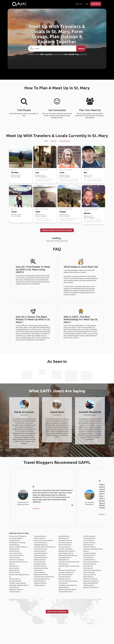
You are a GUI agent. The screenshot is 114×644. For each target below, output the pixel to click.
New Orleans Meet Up (65, 575)
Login (87, 4)
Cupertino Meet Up (40, 555)
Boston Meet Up (14, 570)
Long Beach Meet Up (90, 553)
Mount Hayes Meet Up (41, 568)
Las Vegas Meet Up (65, 547)
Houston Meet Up (15, 579)
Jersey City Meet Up (16, 553)
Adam (38, 212)
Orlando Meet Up (39, 538)
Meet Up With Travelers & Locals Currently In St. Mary (57, 136)
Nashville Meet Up (40, 581)
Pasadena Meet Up (89, 555)
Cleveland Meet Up (89, 538)
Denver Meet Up (14, 551)
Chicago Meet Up (15, 540)
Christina (15, 172)
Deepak (63, 212)
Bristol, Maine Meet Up (90, 583)
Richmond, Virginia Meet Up (67, 570)
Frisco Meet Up (88, 568)
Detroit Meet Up (88, 545)
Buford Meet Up (64, 538)
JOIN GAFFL (96, 4)
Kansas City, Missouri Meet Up (43, 540)
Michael (87, 213)
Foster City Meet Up (90, 575)
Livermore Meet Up (40, 551)
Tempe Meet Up (88, 558)
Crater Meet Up (88, 566)
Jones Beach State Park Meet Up (69, 562)
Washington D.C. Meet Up (17, 543)
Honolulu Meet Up (40, 572)
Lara (37, 172)
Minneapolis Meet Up (65, 540)
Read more (36, 509)
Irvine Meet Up (38, 570)
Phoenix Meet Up (15, 572)
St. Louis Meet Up (39, 562)
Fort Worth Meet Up (90, 564)
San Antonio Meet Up (41, 543)
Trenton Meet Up (15, 558)
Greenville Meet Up (65, 577)
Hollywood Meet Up (40, 583)
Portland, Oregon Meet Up (17, 583)
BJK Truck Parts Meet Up (91, 562)
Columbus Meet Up (40, 536)
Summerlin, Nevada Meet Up (92, 570)
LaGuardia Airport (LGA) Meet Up (44, 577)
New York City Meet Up (16, 555)
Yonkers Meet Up (15, 592)
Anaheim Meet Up (39, 585)
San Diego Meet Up (15, 581)
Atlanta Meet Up (14, 549)
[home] (19, 4)
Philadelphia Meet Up (41, 545)
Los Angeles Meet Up (16, 538)
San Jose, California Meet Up (18, 547)
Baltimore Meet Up (40, 560)
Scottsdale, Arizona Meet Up (68, 585)
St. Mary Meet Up (65, 141)
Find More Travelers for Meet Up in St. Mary (57, 230)
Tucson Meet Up (89, 540)
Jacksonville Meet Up (41, 558)
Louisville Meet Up (89, 560)
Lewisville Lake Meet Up (66, 572)
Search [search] (81, 48)
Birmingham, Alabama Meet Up (19, 585)
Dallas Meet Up (14, 566)
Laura (62, 172)
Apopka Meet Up (64, 587)
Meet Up (54, 141)
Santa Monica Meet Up (90, 579)
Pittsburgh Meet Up (40, 564)
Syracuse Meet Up (89, 572)
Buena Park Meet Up (65, 545)
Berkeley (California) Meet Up (68, 555)
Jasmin (14, 212)
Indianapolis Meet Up (16, 590)
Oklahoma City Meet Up (91, 587)
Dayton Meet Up (88, 577)
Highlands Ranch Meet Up (67, 551)
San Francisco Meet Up (16, 560)
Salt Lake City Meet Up (66, 549)
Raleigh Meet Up (64, 560)
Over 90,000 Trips (72, 54)
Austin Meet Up (14, 568)
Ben (85, 172)
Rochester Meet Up (89, 547)
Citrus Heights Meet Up (66, 553)
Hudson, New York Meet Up (18, 536)
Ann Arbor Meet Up (89, 536)
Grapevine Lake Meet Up (91, 581)
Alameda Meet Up (64, 536)
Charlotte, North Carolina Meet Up (45, 547)
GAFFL (46, 141)
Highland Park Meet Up (41, 575)
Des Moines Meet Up (65, 543)
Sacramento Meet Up (41, 549)
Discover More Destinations (57, 612)
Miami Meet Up (63, 564)
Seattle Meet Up (14, 545)
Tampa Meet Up (14, 587)
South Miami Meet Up (41, 553)
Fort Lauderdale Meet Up (42, 579)
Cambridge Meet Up (65, 558)
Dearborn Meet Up (89, 543)
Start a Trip (79, 4)
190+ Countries (46, 54)
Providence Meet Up (40, 566)
